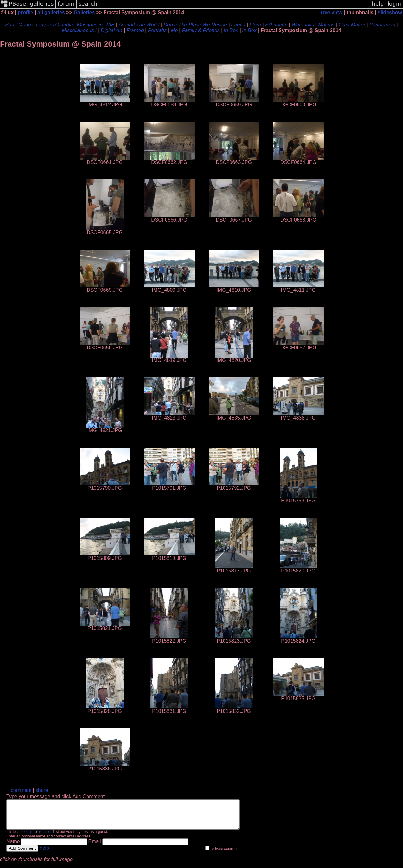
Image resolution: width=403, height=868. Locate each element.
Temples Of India (54, 25)
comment (21, 790)
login (29, 837)
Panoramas (382, 25)
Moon (25, 25)
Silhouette (276, 25)
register (45, 837)
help (44, 854)
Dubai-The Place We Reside (196, 25)
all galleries (51, 12)
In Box (231, 30)
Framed (135, 30)
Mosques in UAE (96, 25)
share (42, 790)
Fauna (238, 25)
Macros (326, 25)
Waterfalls (303, 25)
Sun (9, 25)
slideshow (390, 12)
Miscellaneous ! (79, 30)
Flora (255, 25)
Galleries (84, 12)
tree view (332, 12)
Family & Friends (201, 30)
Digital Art (112, 30)
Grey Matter (352, 25)
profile (26, 12)
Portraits (157, 30)
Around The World (139, 25)
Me (174, 30)
